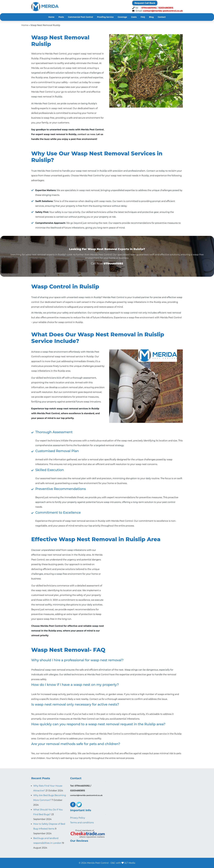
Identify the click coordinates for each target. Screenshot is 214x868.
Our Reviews (79, 841)
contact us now (86, 134)
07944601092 (149, 8)
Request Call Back (145, 3)
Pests (61, 17)
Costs (134, 17)
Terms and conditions (82, 823)
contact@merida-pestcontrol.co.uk (163, 11)
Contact (162, 17)
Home (51, 17)
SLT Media (130, 863)
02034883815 (166, 8)
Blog (151, 17)
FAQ (143, 17)
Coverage (122, 17)
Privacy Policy (78, 818)
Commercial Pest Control (80, 17)
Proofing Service (105, 17)
